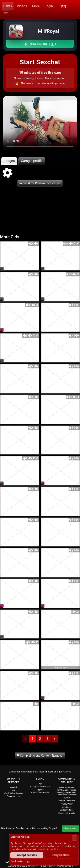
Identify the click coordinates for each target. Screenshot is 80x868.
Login (49, 6)
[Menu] (6, 14)
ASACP (67, 798)
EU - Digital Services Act (40, 787)
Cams (8, 6)
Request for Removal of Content (40, 183)
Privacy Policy (67, 804)
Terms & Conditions (67, 801)
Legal (40, 783)
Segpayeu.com (13, 796)
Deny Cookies (61, 855)
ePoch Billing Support (13, 793)
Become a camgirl (67, 787)
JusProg (67, 772)
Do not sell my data (67, 813)
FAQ (13, 790)
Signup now (70, 828)
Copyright (40, 789)
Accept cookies (27, 855)
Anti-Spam (67, 807)
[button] (63, 6)
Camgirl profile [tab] (32, 161)
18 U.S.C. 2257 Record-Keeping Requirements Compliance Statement (67, 792)
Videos (22, 6)
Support (13, 787)
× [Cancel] (74, 838)
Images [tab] (9, 161)
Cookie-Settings (67, 810)
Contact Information (40, 793)
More (36, 6)
